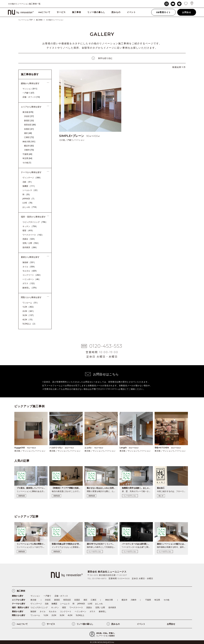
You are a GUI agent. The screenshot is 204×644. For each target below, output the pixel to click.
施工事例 (76, 12)
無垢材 (29, 262)
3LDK (29, 315)
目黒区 (29, 129)
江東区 (29, 137)
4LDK (28, 320)
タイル (29, 267)
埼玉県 (27, 158)
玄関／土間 (31, 243)
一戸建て (28, 93)
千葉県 (27, 154)
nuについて (44, 12)
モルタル (30, 271)
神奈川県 (29, 142)
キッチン (30, 226)
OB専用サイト (163, 12)
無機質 (29, 186)
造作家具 (30, 247)
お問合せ (187, 12)
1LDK (29, 307)
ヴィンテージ (32, 178)
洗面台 (29, 239)
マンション (30, 89)
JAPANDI (29, 199)
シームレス (31, 190)
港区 (28, 133)
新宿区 (29, 121)
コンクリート (32, 275)
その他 (27, 163)
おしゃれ (30, 207)
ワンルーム (31, 303)
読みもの (116, 12)
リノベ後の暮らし (96, 12)
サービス (61, 12)
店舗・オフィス (31, 97)
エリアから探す (19, 600)
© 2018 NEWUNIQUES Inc (102, 642)
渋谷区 (29, 116)
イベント (131, 12)
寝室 (28, 230)
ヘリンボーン (31, 279)
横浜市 (29, 146)
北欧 (28, 182)
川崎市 (29, 150)
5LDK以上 (29, 324)
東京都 (28, 112)
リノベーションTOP (25, 20)
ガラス (29, 283)
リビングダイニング (35, 222)
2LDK (29, 311)
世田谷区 (30, 125)
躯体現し (30, 288)
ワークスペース (33, 235)
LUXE (28, 203)
